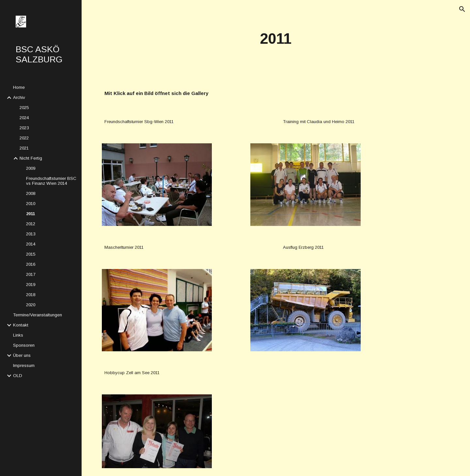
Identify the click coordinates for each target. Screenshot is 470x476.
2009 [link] (31, 168)
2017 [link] (31, 274)
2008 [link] (31, 193)
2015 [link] (31, 254)
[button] (462, 9)
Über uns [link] (22, 355)
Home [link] (19, 87)
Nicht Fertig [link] (31, 158)
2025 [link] (24, 108)
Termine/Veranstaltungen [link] (38, 315)
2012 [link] (31, 224)
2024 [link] (24, 118)
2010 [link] (31, 204)
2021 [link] (24, 148)
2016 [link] (31, 264)
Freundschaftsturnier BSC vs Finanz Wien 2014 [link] (51, 181)
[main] (276, 39)
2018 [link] (31, 295)
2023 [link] (24, 128)
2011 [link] (31, 214)
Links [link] (18, 335)
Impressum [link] (24, 365)
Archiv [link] (19, 97)
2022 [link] (24, 138)
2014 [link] (31, 244)
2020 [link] (31, 305)
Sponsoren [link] (24, 345)
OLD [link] (18, 376)
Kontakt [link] (21, 325)
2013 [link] (31, 234)
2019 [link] (31, 285)
